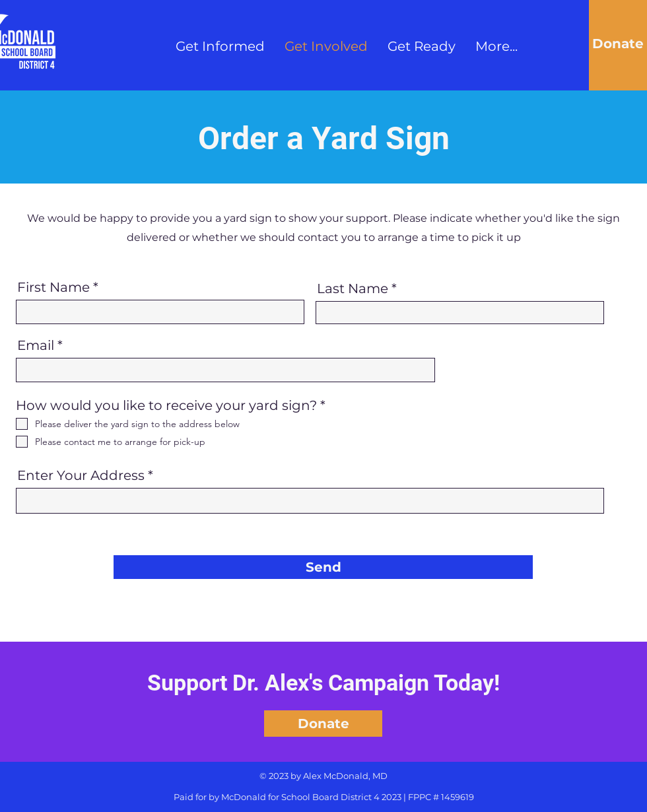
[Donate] (618, 44)
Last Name (353, 288)
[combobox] (310, 501)
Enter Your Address (81, 475)
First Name (53, 287)
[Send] (323, 567)
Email (36, 345)
